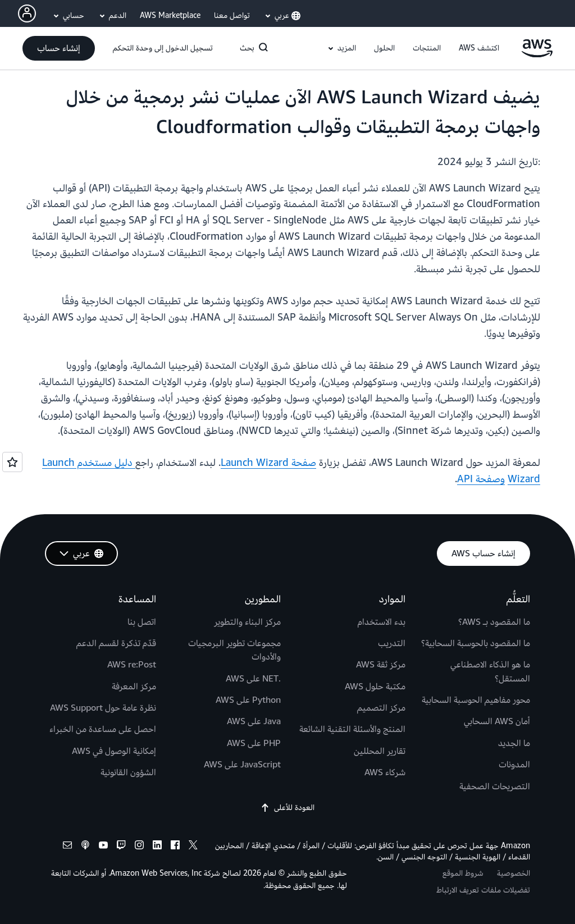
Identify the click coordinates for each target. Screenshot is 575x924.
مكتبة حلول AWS (375, 687)
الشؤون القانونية (128, 772)
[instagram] (139, 847)
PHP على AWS (254, 743)
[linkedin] (157, 847)
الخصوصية (514, 873)
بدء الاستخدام (382, 622)
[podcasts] (85, 847)
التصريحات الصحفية (495, 786)
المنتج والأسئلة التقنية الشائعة (352, 729)
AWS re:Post (132, 665)
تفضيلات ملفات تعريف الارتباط (483, 890)
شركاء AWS (385, 772)
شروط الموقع (463, 873)
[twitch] (121, 847)
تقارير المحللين (380, 751)
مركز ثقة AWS (381, 665)
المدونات (514, 765)
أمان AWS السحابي (497, 721)
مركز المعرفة (134, 687)
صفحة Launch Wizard (268, 463)
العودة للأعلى (287, 808)
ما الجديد (514, 743)
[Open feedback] (12, 462)
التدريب (392, 643)
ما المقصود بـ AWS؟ (494, 622)
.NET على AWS (253, 679)
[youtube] (103, 847)
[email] (67, 847)
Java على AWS (254, 721)
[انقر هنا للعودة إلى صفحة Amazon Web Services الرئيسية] (537, 55)
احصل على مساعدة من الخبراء (103, 729)
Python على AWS (248, 700)
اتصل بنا (142, 622)
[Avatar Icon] (27, 13)
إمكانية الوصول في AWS (114, 751)
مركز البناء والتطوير (247, 622)
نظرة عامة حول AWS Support (103, 708)
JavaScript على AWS (242, 765)
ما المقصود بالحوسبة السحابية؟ (476, 643)
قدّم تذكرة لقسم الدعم (116, 643)
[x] (193, 847)
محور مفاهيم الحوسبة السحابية (476, 700)
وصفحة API (481, 479)
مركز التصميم (381, 708)
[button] (479, 48)
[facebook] (175, 847)
